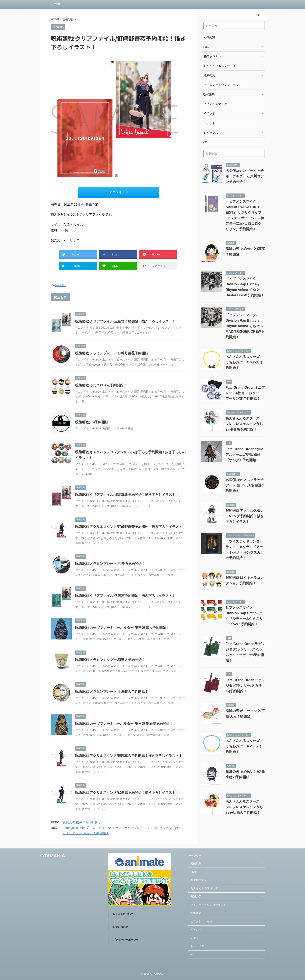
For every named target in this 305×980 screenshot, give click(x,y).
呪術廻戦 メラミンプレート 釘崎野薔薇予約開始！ (113, 353)
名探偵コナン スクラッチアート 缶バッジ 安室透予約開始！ (245, 485)
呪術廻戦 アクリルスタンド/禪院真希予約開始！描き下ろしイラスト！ (129, 756)
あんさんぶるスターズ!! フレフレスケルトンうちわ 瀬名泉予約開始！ (244, 424)
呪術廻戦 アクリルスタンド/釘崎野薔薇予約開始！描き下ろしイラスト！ (130, 527)
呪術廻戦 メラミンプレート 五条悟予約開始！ (110, 564)
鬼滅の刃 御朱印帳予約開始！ (84, 822)
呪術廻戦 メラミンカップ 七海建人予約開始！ (110, 660)
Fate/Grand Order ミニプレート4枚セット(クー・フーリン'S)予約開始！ (245, 393)
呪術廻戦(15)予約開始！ (93, 422)
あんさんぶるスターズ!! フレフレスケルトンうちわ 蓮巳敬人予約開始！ (244, 807)
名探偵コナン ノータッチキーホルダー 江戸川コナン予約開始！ (245, 176)
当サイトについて (123, 914)
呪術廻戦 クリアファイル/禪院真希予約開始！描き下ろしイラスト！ (127, 495)
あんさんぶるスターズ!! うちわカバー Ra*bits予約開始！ (244, 746)
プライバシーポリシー (126, 940)
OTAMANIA (53, 856)
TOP (57, 4)
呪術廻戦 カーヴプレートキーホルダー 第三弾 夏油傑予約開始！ (124, 724)
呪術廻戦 (60, 285)
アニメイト (119, 192)
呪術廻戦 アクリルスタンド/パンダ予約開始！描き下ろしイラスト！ (245, 516)
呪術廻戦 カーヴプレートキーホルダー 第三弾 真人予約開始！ (122, 628)
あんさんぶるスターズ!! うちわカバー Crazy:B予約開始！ (244, 362)
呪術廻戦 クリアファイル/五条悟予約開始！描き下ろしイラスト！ (125, 321)
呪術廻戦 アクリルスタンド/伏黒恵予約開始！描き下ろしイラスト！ (127, 793)
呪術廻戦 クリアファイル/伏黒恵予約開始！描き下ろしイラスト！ (125, 596)
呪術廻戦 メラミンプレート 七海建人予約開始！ (112, 692)
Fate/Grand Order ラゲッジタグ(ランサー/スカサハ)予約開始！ (245, 686)
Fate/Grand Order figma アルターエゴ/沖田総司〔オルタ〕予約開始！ (245, 455)
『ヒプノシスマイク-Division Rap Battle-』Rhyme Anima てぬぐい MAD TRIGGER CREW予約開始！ (245, 326)
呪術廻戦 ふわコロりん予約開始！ (101, 385)
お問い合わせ (121, 927)
